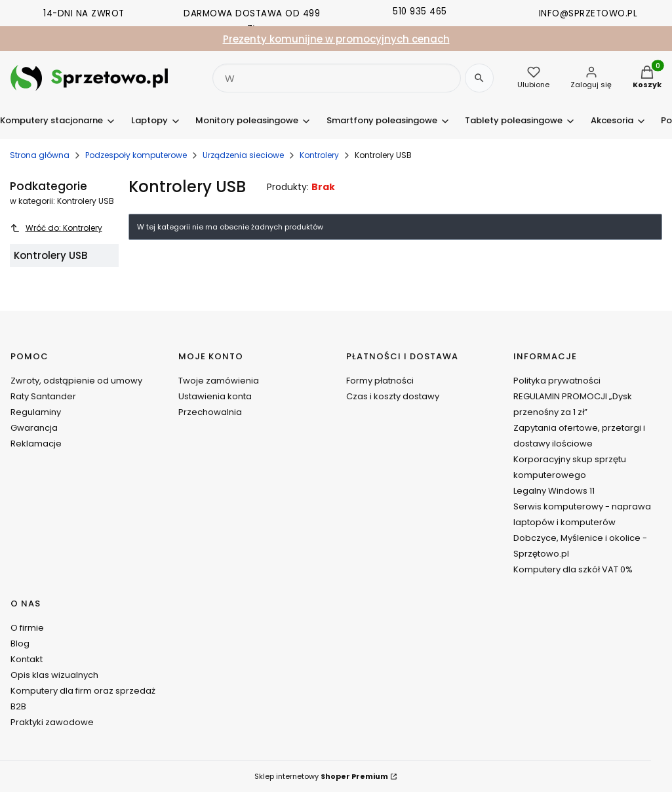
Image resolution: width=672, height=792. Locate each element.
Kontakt (27, 659)
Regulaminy (36, 412)
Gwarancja (34, 428)
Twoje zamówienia (219, 381)
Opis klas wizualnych (54, 675)
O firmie (27, 628)
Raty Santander (43, 396)
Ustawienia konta (215, 396)
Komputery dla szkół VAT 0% (573, 569)
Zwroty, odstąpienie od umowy (76, 381)
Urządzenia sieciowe (243, 155)
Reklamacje (36, 444)
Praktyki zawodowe (52, 722)
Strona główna (40, 155)
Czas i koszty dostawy (393, 396)
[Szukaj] (479, 78)
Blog (20, 643)
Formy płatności (380, 381)
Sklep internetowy (321, 776)
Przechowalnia (210, 412)
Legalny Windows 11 (554, 491)
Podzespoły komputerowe (136, 155)
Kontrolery (319, 155)
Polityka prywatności (557, 381)
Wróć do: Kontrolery (56, 228)
